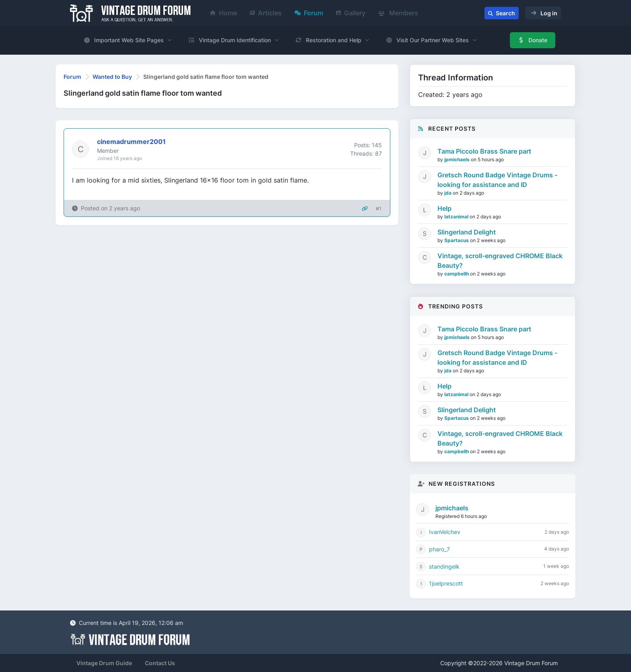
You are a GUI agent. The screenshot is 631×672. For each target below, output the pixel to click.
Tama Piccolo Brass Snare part (484, 151)
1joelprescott (446, 583)
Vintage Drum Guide (104, 663)
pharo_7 (439, 549)
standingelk (444, 566)
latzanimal (457, 217)
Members (398, 13)
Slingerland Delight (467, 232)
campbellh (457, 274)
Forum (309, 13)
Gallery (351, 13)
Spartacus (457, 240)
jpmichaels (458, 159)
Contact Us (160, 663)
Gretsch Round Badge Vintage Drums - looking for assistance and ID (497, 180)
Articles (266, 13)
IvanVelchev (445, 532)
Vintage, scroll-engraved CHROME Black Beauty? (500, 261)
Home (224, 13)
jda (449, 193)
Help (444, 208)
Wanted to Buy (112, 77)
